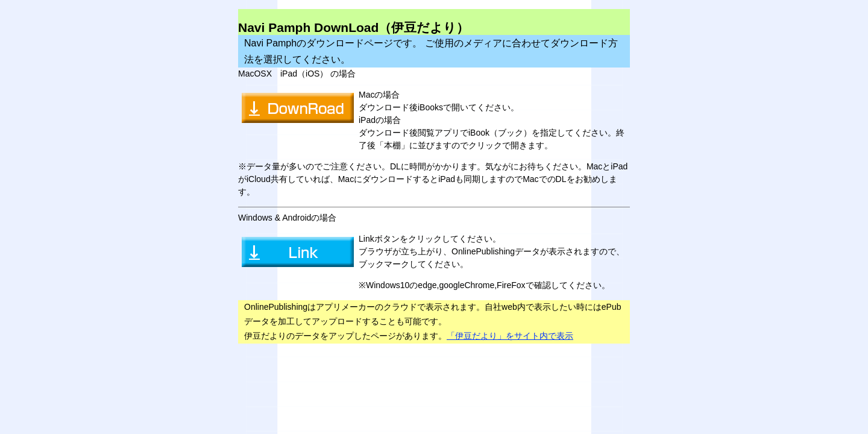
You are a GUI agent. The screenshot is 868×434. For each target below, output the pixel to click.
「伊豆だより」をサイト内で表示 (510, 336)
